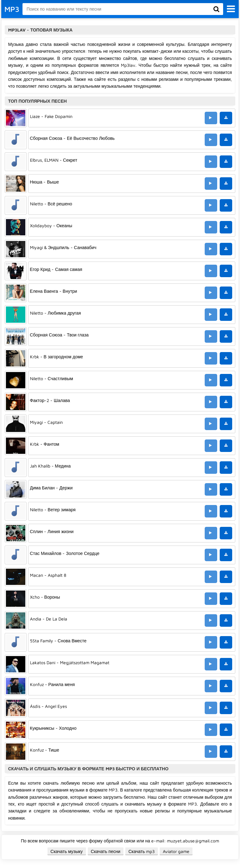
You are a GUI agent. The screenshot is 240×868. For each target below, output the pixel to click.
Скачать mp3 (142, 851)
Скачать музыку (67, 851)
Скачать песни (106, 851)
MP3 (12, 9)
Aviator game (176, 851)
